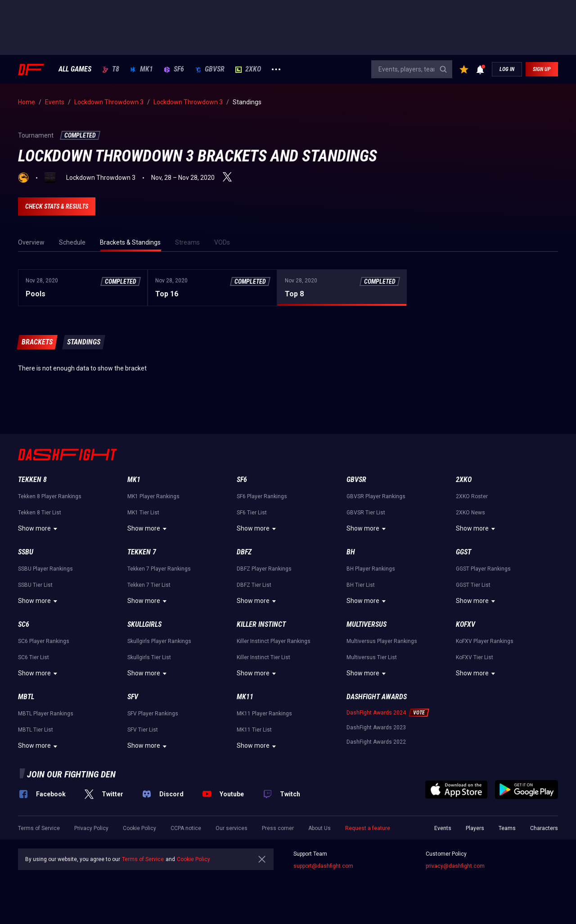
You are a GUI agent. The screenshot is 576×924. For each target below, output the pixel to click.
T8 (111, 69)
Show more (39, 529)
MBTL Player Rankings (46, 714)
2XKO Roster (472, 496)
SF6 (174, 69)
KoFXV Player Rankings (485, 641)
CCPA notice (186, 828)
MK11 (245, 697)
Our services (232, 828)
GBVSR (210, 69)
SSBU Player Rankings (45, 569)
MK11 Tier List (254, 730)
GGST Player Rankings (483, 569)
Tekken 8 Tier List (40, 513)
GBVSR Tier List (366, 513)
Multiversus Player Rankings (382, 641)
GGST (463, 552)
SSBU (26, 552)
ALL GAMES (75, 69)
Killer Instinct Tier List (263, 657)
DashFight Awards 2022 (376, 742)
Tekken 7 (142, 552)
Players (475, 828)
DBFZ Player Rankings (264, 569)
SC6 (24, 624)
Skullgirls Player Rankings (159, 641)
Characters (544, 828)
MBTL (26, 697)
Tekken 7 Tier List (149, 585)
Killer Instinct (261, 624)
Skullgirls (144, 624)
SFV (133, 697)
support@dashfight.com (323, 866)
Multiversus (367, 624)
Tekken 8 (32, 480)
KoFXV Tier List (475, 657)
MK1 (142, 69)
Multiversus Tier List (372, 657)
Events (443, 828)
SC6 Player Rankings (44, 641)
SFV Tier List (143, 730)
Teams (507, 828)
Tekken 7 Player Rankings (159, 569)
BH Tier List (361, 585)
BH (351, 552)
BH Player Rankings (371, 569)
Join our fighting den (71, 774)
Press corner (278, 828)
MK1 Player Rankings (153, 496)
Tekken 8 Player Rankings (50, 496)
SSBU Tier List (35, 585)
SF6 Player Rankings (262, 496)
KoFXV (466, 624)
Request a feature (368, 828)
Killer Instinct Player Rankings (274, 641)
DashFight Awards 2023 (376, 728)
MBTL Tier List (36, 730)
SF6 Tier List (252, 513)
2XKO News (470, 513)
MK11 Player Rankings (264, 714)
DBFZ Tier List (254, 585)
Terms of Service (39, 828)
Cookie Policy (139, 828)
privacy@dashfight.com (455, 866)
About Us (319, 828)
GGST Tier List (473, 585)
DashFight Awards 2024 (376, 713)
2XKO (248, 69)
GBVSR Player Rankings (376, 496)
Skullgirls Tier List (149, 657)
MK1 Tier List (143, 513)
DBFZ (244, 552)
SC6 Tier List (34, 657)
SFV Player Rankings (153, 714)
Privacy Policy (91, 828)
